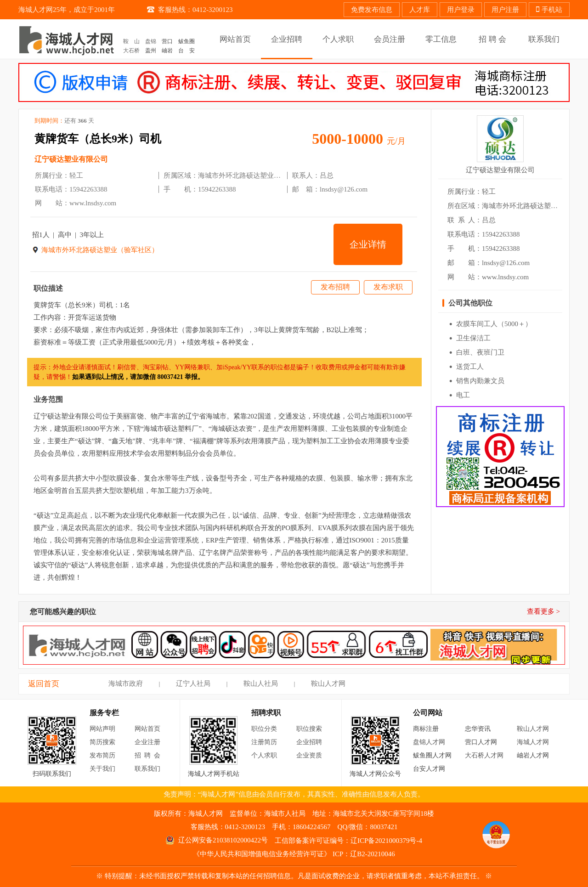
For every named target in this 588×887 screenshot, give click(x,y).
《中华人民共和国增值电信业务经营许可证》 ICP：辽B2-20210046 (294, 854)
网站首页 (147, 729)
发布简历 (102, 755)
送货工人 (470, 367)
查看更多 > (543, 611)
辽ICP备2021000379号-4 (386, 841)
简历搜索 (102, 742)
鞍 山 (131, 41)
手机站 (549, 10)
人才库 (420, 10)
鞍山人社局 (261, 684)
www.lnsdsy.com (93, 203)
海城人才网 (533, 742)
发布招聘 (335, 287)
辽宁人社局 (193, 684)
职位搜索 (309, 729)
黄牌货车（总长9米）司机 (98, 139)
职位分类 (264, 729)
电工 (463, 395)
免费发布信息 (372, 10)
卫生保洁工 (473, 338)
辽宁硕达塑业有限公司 (71, 159)
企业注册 (147, 742)
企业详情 (368, 244)
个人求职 (264, 755)
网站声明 (102, 729)
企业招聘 (309, 742)
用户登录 (461, 10)
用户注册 (505, 10)
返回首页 (44, 684)
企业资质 (309, 755)
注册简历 (264, 742)
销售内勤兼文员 (480, 381)
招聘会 (149, 755)
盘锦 (151, 41)
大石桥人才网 (484, 755)
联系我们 (147, 769)
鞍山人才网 (328, 684)
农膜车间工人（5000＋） (494, 324)
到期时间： (64, 121)
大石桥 (131, 51)
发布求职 (388, 287)
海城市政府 (126, 684)
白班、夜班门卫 (480, 352)
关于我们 (102, 769)
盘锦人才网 (429, 742)
